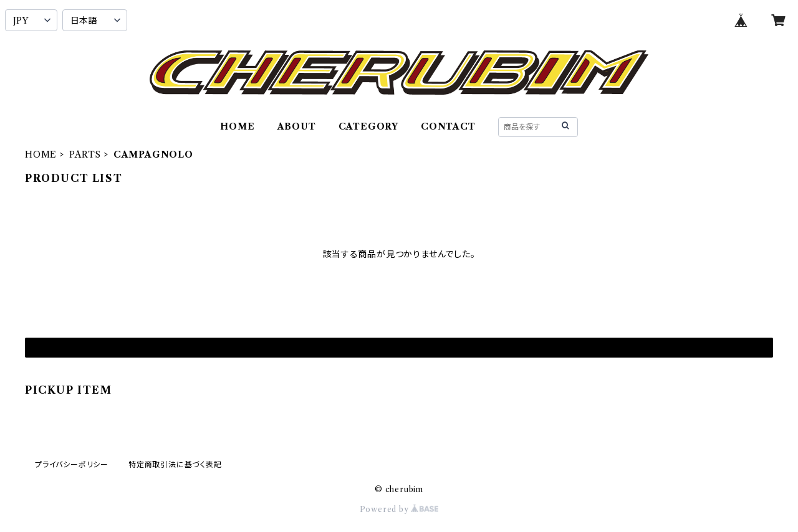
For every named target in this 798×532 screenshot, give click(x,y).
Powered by (399, 509)
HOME (237, 126)
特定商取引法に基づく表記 (175, 464)
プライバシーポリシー (72, 464)
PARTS (85, 154)
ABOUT (297, 126)
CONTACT (448, 126)
